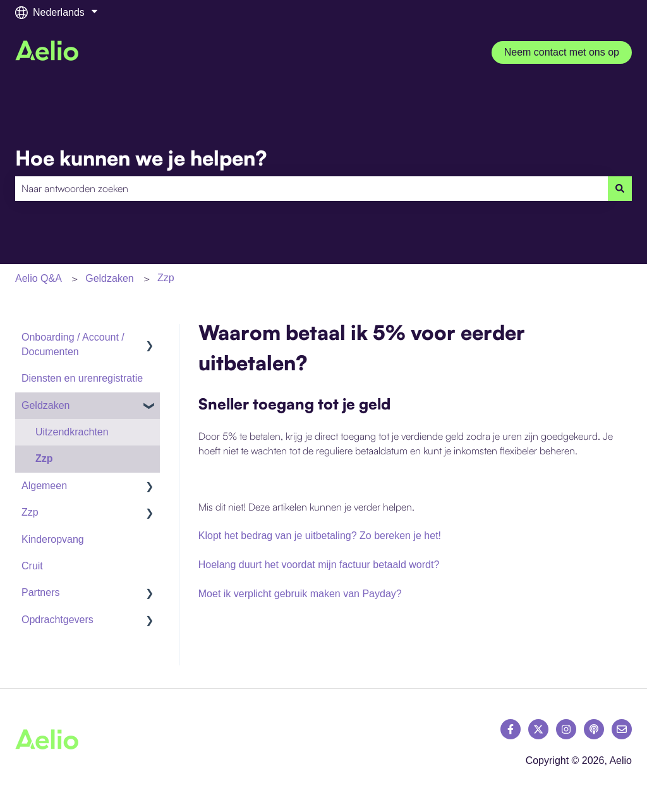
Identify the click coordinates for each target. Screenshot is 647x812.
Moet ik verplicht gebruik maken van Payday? (300, 594)
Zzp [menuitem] (44, 458)
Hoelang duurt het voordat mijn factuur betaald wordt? (319, 565)
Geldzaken (110, 278)
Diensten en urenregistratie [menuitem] (82, 378)
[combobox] (311, 188)
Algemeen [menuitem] (44, 486)
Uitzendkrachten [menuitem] (72, 432)
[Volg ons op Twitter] (538, 729)
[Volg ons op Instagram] (566, 729)
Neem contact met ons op (562, 52)
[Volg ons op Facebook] (511, 729)
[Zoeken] (620, 188)
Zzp (166, 278)
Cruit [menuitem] (32, 566)
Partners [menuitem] (40, 592)
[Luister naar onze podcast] (594, 729)
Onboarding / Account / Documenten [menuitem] (73, 344)
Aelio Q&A (39, 278)
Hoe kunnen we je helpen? (141, 158)
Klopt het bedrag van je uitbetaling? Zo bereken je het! (320, 536)
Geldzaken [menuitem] (46, 405)
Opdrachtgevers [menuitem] (57, 620)
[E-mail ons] (622, 729)
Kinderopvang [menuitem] (53, 539)
